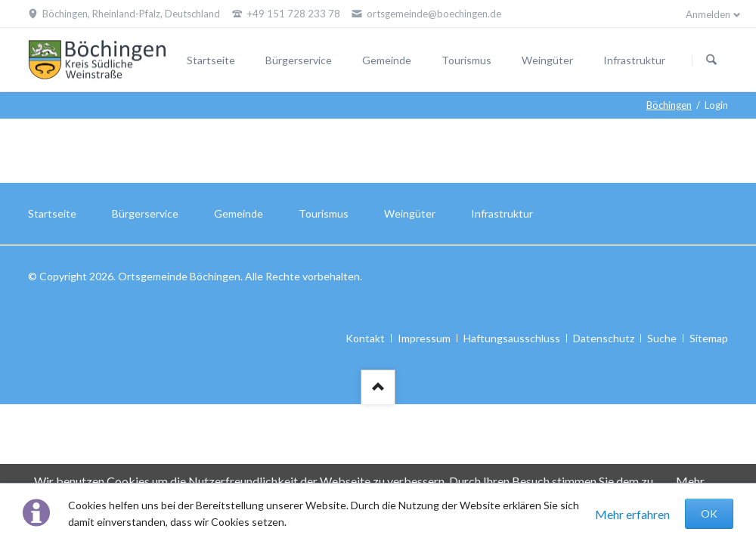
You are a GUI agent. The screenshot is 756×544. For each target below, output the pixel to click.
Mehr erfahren (632, 514)
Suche (662, 338)
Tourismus (466, 60)
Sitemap (709, 338)
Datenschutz (604, 338)
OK (709, 513)
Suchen (711, 60)
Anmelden (708, 14)
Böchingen (669, 105)
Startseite (211, 60)
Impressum (424, 338)
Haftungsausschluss (512, 338)
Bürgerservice (299, 60)
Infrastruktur (634, 60)
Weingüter (547, 60)
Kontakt (365, 338)
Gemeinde (387, 60)
